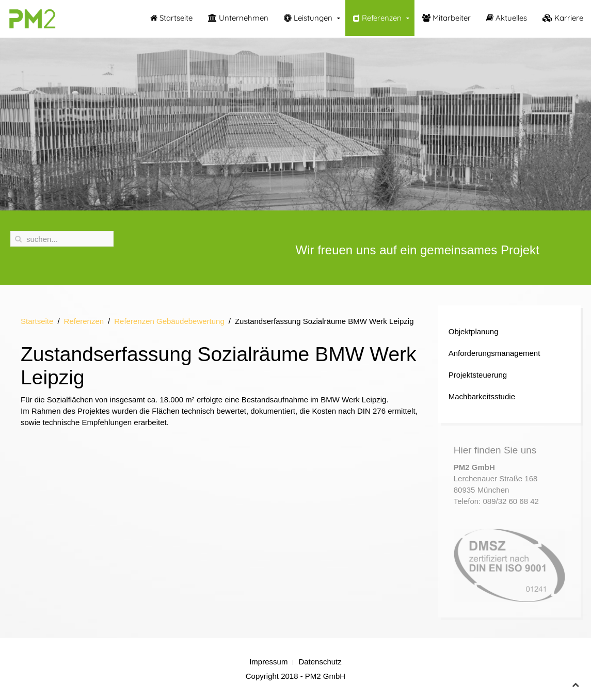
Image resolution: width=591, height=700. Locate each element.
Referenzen (377, 18)
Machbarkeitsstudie (482, 396)
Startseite (171, 18)
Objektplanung (474, 331)
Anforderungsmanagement (494, 353)
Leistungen (308, 18)
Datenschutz (320, 662)
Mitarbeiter (446, 18)
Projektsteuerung (478, 375)
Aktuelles (507, 18)
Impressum (268, 662)
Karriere (563, 18)
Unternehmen (238, 18)
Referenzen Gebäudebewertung (169, 321)
